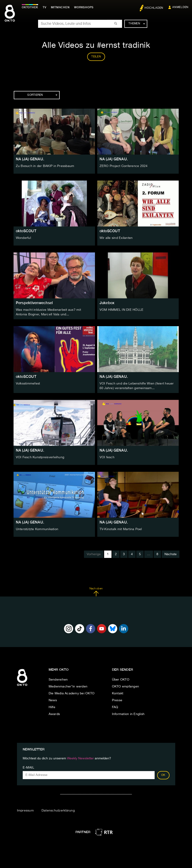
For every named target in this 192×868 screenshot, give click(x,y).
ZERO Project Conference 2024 (124, 166)
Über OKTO (121, 680)
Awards (54, 714)
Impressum (25, 811)
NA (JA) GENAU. (30, 159)
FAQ (115, 707)
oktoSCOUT (26, 231)
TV (45, 7)
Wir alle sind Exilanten (116, 238)
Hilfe (52, 707)
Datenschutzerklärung (58, 811)
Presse (117, 700)
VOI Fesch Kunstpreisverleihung (40, 457)
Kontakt (118, 693)
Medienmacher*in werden (68, 687)
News (53, 700)
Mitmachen (60, 7)
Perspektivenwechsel (34, 303)
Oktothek (30, 7)
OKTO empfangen (126, 687)
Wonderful (23, 238)
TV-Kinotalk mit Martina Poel (121, 529)
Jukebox (107, 303)
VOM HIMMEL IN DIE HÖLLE (122, 310)
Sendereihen (58, 680)
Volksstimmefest (28, 384)
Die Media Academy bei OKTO (72, 693)
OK (163, 775)
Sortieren (42, 95)
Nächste (171, 554)
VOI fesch (107, 457)
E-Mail (29, 768)
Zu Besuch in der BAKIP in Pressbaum (45, 166)
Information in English (128, 714)
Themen (137, 24)
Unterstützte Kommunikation (37, 529)
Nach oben (96, 592)
